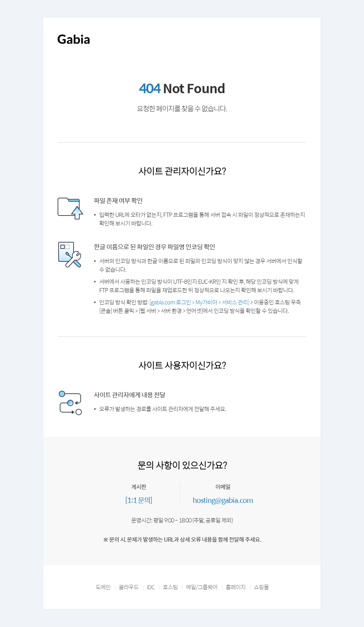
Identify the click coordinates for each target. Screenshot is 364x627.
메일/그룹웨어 (202, 587)
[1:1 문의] (139, 500)
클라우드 (129, 587)
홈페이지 (236, 587)
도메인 (103, 587)
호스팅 (170, 587)
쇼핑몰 (261, 587)
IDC (151, 587)
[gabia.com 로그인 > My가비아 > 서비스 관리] (199, 302)
